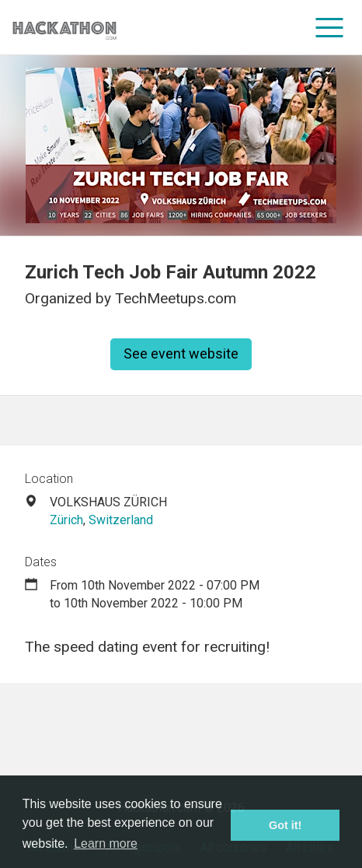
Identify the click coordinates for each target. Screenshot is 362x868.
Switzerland (121, 520)
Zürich (66, 520)
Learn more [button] (106, 843)
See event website (181, 353)
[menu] (330, 27)
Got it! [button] (285, 825)
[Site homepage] (64, 28)
